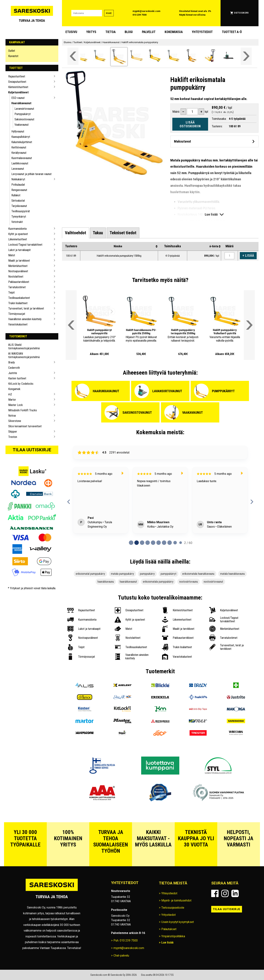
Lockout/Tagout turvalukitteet (25, 245)
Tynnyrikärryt (19, 217)
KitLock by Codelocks (21, 384)
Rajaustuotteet (17, 76)
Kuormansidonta (17, 229)
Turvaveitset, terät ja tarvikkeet (26, 308)
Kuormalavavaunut (22, 158)
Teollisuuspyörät (21, 211)
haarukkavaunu (106, 582)
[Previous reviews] (69, 502)
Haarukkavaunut (21, 103)
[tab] (76, 233)
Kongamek (14, 389)
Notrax (12, 416)
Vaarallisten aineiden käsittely (25, 319)
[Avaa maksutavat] (214, 141)
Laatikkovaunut (20, 163)
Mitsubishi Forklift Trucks (23, 410)
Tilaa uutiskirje (32, 450)
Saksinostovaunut (24, 119)
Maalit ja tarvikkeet (19, 261)
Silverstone (15, 421)
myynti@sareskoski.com (146, 11)
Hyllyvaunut (18, 131)
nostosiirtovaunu (189, 582)
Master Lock (15, 405)
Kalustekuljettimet (22, 142)
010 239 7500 (140, 15)
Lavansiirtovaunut (24, 109)
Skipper (13, 432)
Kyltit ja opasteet (18, 234)
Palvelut (149, 32)
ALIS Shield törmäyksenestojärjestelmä (24, 347)
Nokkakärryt (18, 179)
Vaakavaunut (22, 125)
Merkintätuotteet (18, 266)
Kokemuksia (174, 32)
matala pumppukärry (122, 574)
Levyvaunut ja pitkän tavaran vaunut (31, 174)
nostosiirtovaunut (213, 582)
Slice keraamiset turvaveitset (25, 426)
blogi (129, 32)
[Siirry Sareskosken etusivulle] (32, 13)
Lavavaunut (18, 169)
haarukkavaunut (128, 582)
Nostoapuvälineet (18, 271)
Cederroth (14, 368)
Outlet (12, 51)
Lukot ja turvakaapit (19, 250)
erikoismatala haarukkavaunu (198, 574)
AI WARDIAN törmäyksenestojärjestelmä (24, 355)
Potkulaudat (18, 185)
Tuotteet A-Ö (232, 32)
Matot (12, 255)
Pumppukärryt (23, 114)
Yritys (91, 32)
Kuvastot (13, 56)
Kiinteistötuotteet (18, 87)
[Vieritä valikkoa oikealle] (246, 56)
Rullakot (16, 195)
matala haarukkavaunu (232, 574)
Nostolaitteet (16, 277)
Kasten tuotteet (17, 378)
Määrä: (176, 112)
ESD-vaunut (18, 98)
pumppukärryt (168, 574)
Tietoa (111, 32)
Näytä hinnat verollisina (192, 15)
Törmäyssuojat (17, 314)
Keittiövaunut (19, 147)
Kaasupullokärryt (21, 137)
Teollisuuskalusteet (19, 298)
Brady (12, 362)
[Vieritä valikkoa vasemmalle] (73, 56)
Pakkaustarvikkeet (19, 282)
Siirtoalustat (18, 201)
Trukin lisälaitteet (18, 303)
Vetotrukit (17, 222)
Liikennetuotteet (18, 239)
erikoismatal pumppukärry (90, 574)
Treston (13, 437)
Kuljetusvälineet (18, 92)
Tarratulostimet (17, 287)
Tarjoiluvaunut (19, 206)
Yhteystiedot (202, 32)
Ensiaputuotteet (17, 82)
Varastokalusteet (18, 324)
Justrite (13, 373)
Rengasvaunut (19, 190)
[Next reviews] (252, 502)
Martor (12, 400)
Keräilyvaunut (19, 153)
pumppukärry (147, 574)
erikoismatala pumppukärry (158, 582)
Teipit (11, 293)
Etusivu (71, 32)
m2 (10, 394)
